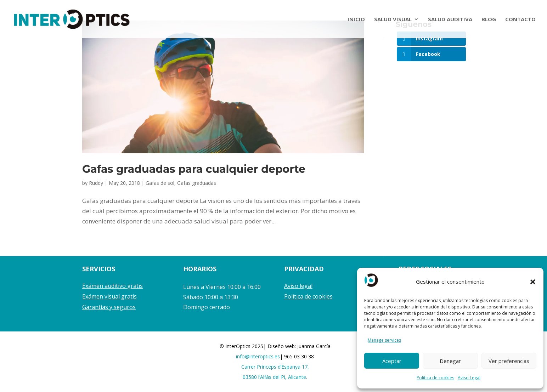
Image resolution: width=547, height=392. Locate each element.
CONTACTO (520, 20)
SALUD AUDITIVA (450, 20)
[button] (533, 282)
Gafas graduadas (197, 183)
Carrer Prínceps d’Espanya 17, (275, 367)
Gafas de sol (160, 183)
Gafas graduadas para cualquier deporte (194, 169)
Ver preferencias (509, 361)
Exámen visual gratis (109, 296)
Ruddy (96, 183)
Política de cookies (435, 378)
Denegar (450, 361)
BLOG (489, 20)
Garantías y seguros (109, 307)
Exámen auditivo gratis (112, 286)
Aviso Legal (469, 378)
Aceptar (392, 361)
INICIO (356, 20)
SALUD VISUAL (393, 20)
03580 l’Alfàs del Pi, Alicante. (275, 377)
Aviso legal (298, 286)
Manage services (384, 340)
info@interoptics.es (258, 356)
